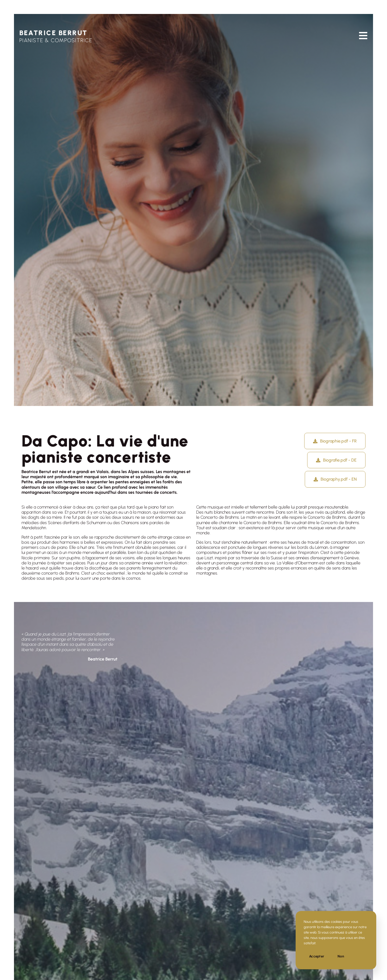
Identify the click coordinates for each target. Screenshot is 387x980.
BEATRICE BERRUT (53, 33)
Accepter (317, 956)
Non (341, 956)
